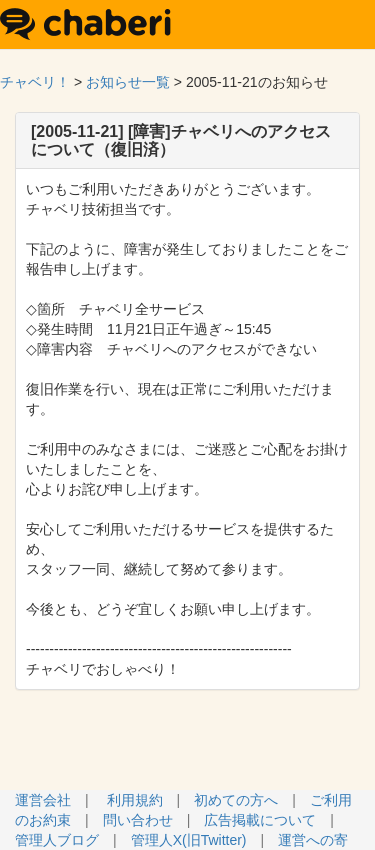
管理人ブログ (57, 840)
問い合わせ (138, 820)
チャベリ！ (35, 82)
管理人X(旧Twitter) (189, 840)
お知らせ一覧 (128, 82)
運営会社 (43, 800)
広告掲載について (260, 820)
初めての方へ (236, 800)
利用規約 (135, 800)
